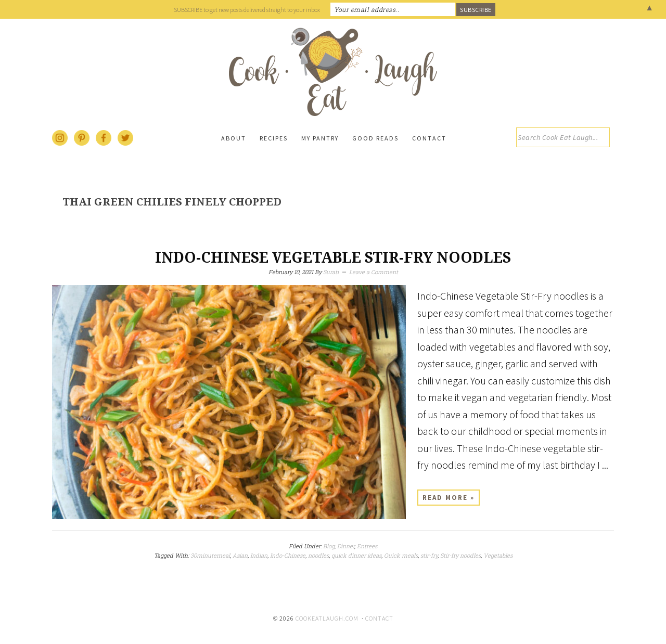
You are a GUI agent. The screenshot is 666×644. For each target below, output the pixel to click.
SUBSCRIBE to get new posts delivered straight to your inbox (247, 10)
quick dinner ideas (356, 555)
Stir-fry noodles (460, 555)
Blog (329, 546)
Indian (259, 555)
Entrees (367, 546)
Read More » (449, 498)
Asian (240, 555)
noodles (318, 555)
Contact (379, 618)
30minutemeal (210, 555)
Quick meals (401, 555)
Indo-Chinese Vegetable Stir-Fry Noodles (333, 258)
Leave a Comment (374, 272)
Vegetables (498, 555)
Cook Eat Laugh (333, 72)
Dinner (346, 546)
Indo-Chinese (288, 555)
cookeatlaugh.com (327, 618)
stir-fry (429, 555)
